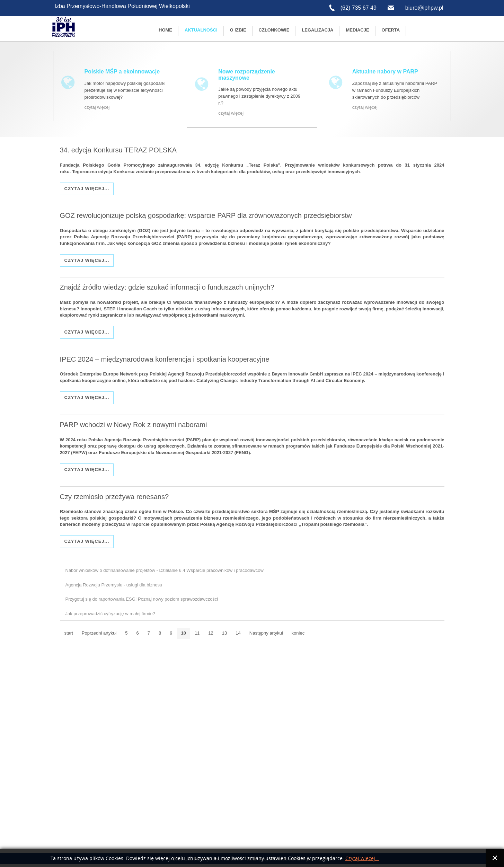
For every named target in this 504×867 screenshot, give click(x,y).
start (69, 634)
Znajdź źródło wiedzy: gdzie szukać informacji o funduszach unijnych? (167, 287)
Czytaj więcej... (87, 188)
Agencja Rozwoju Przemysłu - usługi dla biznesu (114, 586)
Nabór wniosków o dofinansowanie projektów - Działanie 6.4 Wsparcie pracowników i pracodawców (165, 571)
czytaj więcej (97, 107)
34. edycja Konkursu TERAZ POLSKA (118, 150)
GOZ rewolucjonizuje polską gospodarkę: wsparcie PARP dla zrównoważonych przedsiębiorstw (206, 215)
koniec (298, 634)
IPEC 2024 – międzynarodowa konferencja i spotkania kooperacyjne (165, 359)
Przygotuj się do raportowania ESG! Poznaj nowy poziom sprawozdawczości (142, 600)
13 (224, 634)
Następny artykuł (266, 634)
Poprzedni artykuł (99, 634)
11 (197, 634)
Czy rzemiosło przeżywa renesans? (114, 497)
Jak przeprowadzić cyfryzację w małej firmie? (110, 614)
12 (211, 634)
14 (238, 634)
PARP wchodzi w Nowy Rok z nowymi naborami (134, 425)
